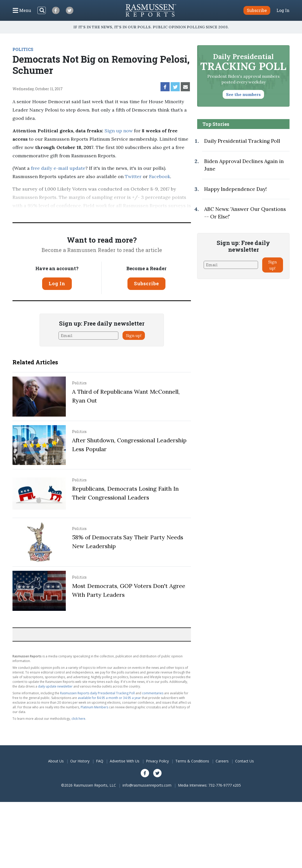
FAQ (100, 761)
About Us (56, 761)
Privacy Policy (157, 761)
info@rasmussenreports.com (147, 785)
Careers (222, 761)
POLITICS (23, 49)
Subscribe (146, 283)
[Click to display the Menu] (22, 10)
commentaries (153, 693)
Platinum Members (94, 707)
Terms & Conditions (192, 761)
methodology (137, 214)
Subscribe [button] (257, 10)
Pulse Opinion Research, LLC (77, 214)
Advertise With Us (125, 761)
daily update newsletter (55, 686)
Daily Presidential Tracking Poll (242, 141)
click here (78, 719)
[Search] (42, 10)
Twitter (133, 176)
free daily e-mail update (58, 168)
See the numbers (243, 94)
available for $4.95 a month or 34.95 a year (109, 698)
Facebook (160, 176)
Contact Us (245, 761)
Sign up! (134, 335)
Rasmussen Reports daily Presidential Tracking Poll (97, 693)
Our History (80, 761)
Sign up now (119, 131)
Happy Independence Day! (235, 189)
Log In (283, 10)
